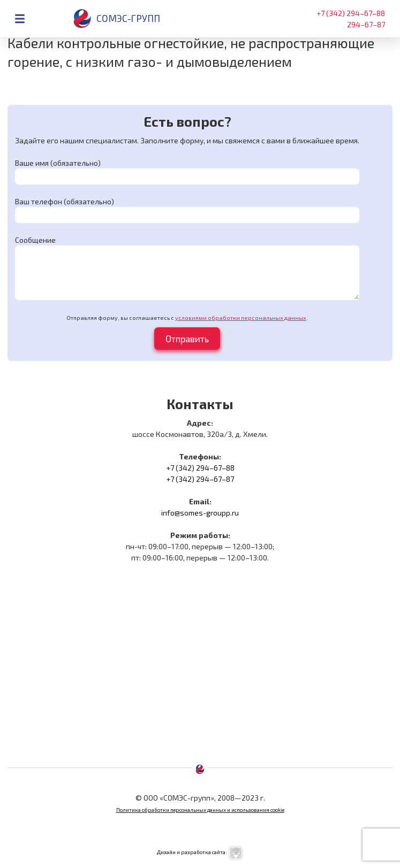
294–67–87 (366, 24)
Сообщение (35, 240)
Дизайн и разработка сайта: (200, 852)
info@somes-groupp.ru (200, 513)
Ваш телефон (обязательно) (65, 201)
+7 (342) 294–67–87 (200, 479)
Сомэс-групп (116, 19)
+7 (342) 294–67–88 (351, 13)
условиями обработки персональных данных (241, 318)
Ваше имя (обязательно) (58, 163)
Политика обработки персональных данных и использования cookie (200, 810)
